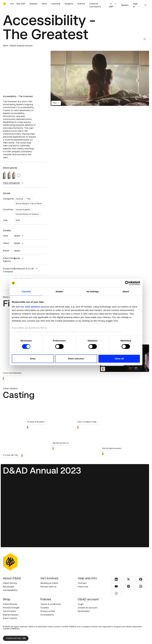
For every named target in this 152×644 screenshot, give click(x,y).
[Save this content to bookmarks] (145, 39)
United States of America (27, 214)
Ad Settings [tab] (93, 291)
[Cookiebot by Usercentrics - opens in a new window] (127, 283)
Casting (19, 199)
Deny (33, 359)
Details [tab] (59, 291)
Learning (56, 4)
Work (44, 4)
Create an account (88, 608)
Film (29, 199)
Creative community (95, 5)
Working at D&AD (49, 583)
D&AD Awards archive (21, 46)
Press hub (83, 587)
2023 (18, 220)
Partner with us (48, 587)
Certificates (9, 611)
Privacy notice (48, 611)
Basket (125, 5)
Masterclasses (11, 615)
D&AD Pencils (10, 604)
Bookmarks (84, 611)
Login (81, 604)
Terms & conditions (51, 604)
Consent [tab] (26, 291)
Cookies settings (16, 638)
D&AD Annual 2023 (42, 470)
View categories (13, 183)
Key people (9, 587)
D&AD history (10, 583)
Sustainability (10, 590)
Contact (82, 583)
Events (81, 4)
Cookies (45, 608)
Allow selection (76, 359)
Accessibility (47, 615)
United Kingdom (23, 210)
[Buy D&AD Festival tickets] (18, 5)
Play (56, 103)
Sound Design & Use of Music (29, 204)
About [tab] (126, 291)
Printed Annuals (11, 608)
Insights (69, 4)
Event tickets (10, 618)
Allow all (119, 359)
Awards (33, 4)
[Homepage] (4, 4)
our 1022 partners (30, 307)
